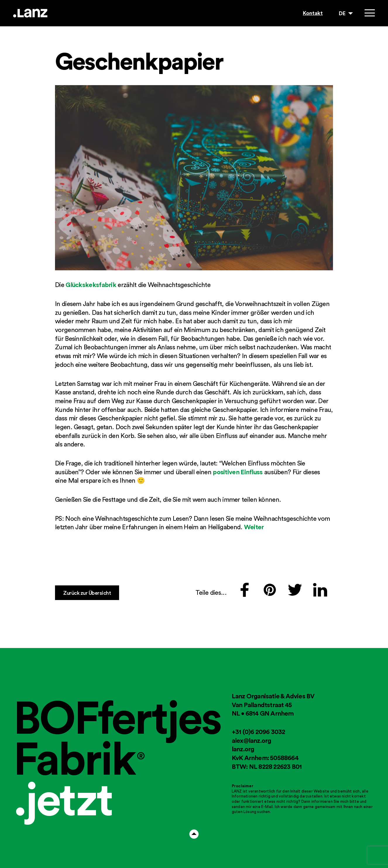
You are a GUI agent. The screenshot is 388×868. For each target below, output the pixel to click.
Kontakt (313, 13)
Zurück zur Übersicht (87, 593)
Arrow (194, 834)
